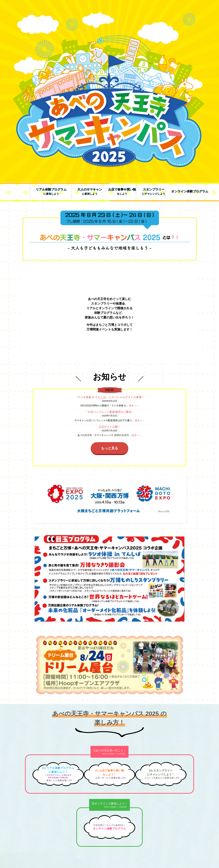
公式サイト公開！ (109, 427)
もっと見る (109, 448)
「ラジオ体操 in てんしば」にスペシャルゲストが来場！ (109, 397)
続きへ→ (134, 405)
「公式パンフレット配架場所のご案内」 (109, 412)
